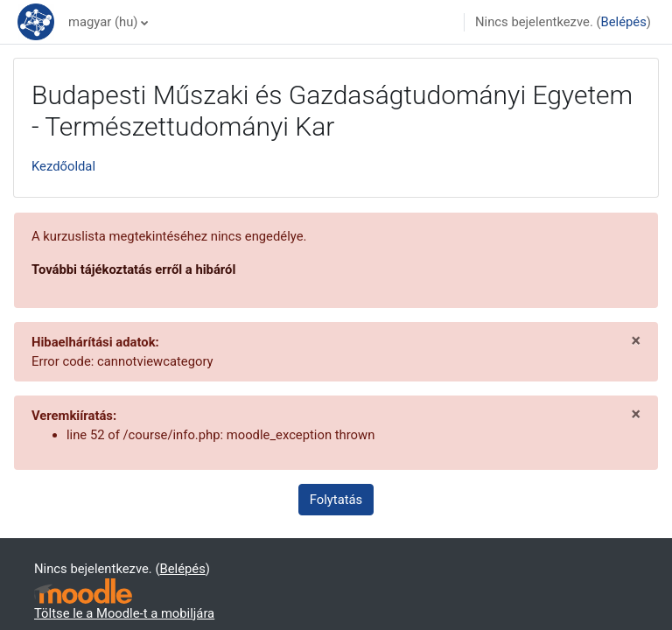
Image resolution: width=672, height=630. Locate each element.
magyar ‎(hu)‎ (103, 22)
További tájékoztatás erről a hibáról (133, 269)
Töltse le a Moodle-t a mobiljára (124, 613)
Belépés (624, 22)
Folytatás (336, 500)
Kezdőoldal (63, 166)
